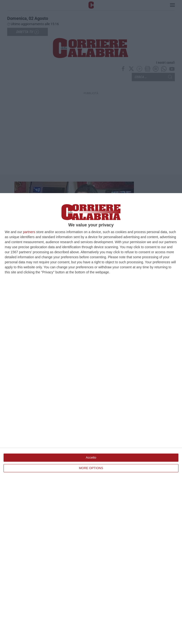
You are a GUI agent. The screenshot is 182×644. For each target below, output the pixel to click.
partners (29, 232)
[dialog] (91, 419)
